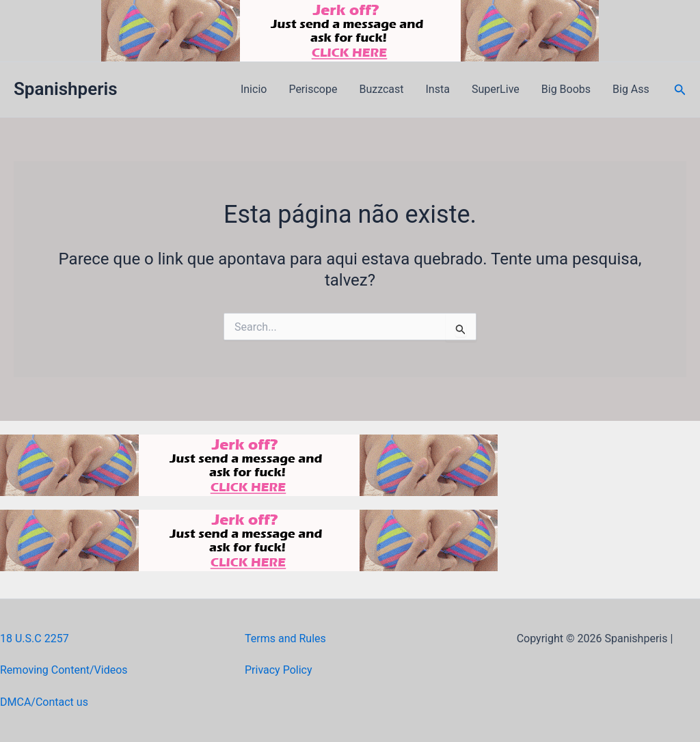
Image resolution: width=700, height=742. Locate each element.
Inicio (254, 89)
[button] (680, 90)
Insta (438, 89)
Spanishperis (66, 89)
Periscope (313, 89)
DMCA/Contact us (44, 702)
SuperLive (496, 89)
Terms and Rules (285, 638)
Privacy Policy (279, 670)
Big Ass (631, 89)
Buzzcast (381, 89)
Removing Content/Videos (64, 670)
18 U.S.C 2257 (35, 638)
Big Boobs (566, 89)
